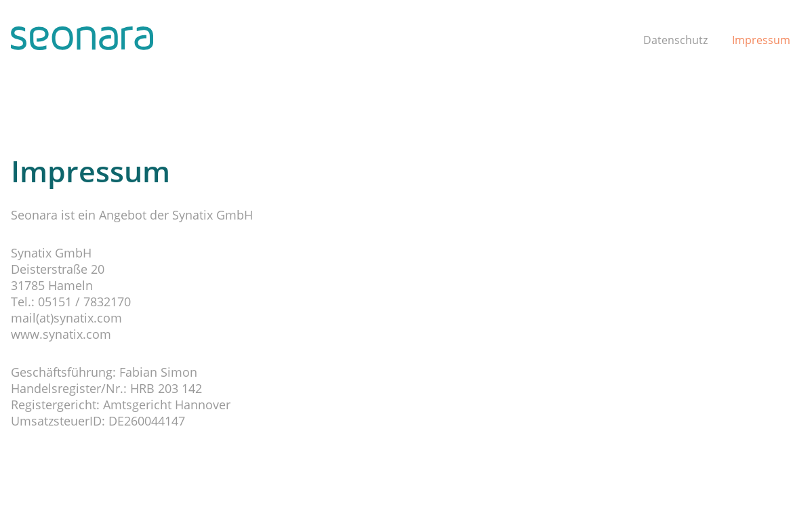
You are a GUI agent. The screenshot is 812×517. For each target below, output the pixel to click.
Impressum (761, 40)
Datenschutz (675, 40)
